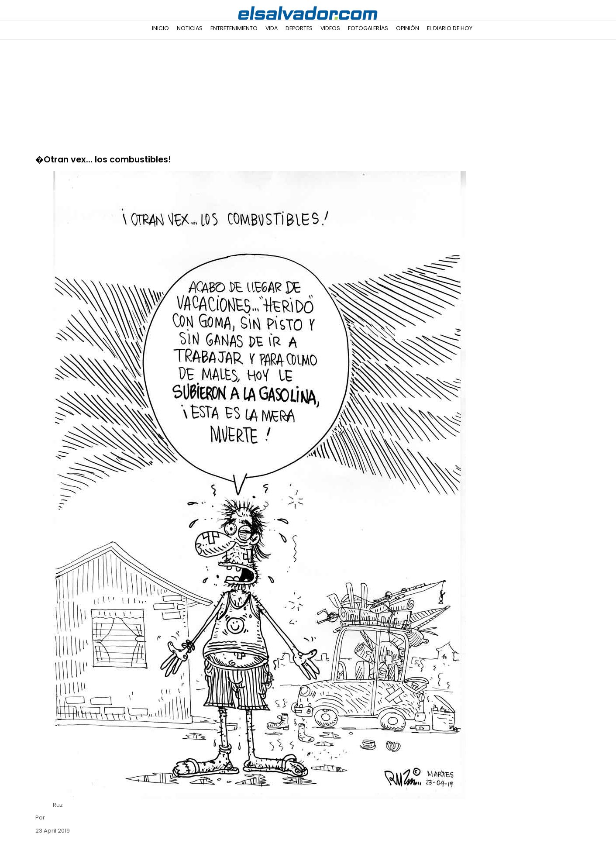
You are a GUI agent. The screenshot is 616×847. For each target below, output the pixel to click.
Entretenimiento (234, 28)
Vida (272, 28)
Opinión (408, 28)
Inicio (160, 28)
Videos (330, 28)
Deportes (299, 28)
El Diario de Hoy (450, 28)
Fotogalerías (368, 28)
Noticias (190, 28)
